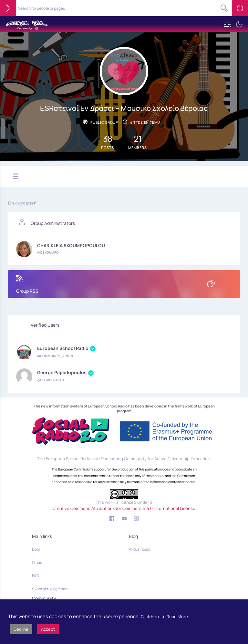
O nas (37, 562)
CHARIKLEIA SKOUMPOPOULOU (71, 246)
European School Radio (66, 349)
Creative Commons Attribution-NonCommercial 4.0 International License (124, 508)
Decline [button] (21, 629)
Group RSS (124, 285)
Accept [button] (48, 629)
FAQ (36, 576)
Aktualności (139, 549)
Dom (36, 549)
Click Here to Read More (164, 617)
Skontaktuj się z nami (51, 589)
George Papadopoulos (65, 373)
